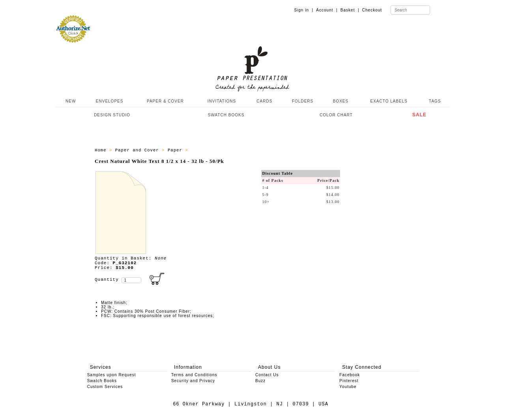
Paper (176, 150)
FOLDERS (303, 101)
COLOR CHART (336, 115)
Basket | (350, 10)
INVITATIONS (222, 101)
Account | (327, 10)
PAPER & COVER (165, 101)
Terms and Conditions (194, 375)
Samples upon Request (112, 375)
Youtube (348, 387)
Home (102, 150)
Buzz (260, 381)
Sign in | (304, 10)
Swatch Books (102, 381)
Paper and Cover (138, 150)
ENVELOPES (110, 101)
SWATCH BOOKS (226, 115)
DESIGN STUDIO (112, 115)
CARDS (264, 101)
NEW (70, 101)
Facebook (350, 375)
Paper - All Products (220, 150)
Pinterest (349, 381)
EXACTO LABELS (389, 101)
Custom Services (105, 387)
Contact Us (267, 375)
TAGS (435, 101)
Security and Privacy (193, 381)
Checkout (372, 10)
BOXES (341, 101)
